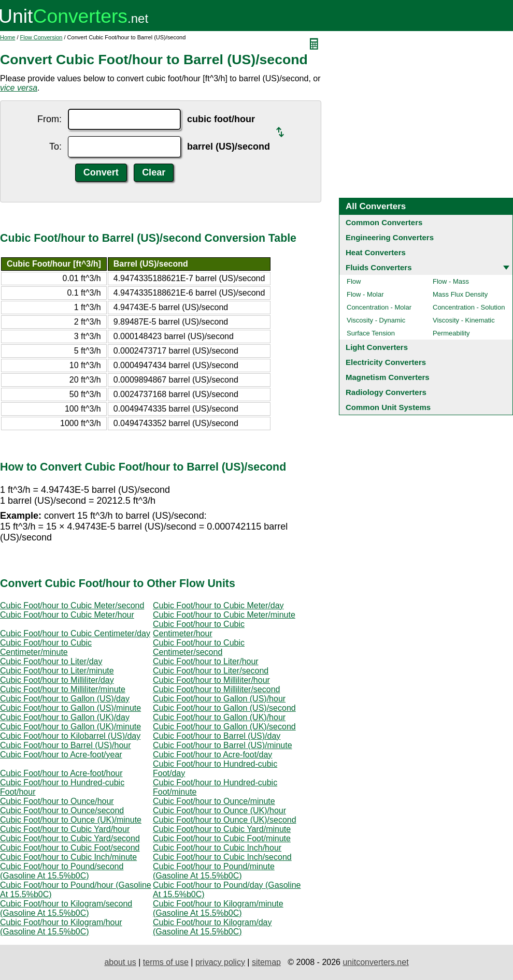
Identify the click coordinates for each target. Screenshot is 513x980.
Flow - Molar (365, 294)
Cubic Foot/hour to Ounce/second (62, 810)
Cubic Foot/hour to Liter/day (51, 661)
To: (55, 147)
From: (49, 119)
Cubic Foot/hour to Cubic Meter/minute (224, 615)
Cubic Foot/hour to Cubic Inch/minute (68, 857)
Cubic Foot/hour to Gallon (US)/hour (219, 699)
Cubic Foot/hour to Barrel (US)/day (217, 736)
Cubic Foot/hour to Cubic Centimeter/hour (199, 629)
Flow (354, 281)
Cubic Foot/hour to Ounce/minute (214, 801)
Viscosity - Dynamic (376, 320)
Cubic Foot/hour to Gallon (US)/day (65, 699)
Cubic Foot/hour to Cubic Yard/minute (222, 829)
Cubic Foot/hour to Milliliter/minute (63, 689)
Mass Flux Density (460, 294)
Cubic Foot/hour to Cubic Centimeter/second (199, 647)
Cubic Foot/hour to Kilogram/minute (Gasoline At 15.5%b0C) (218, 908)
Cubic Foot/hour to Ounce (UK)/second (225, 820)
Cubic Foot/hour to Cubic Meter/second (72, 605)
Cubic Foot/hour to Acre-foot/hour (61, 773)
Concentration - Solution (469, 307)
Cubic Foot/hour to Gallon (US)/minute (70, 708)
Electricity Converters (386, 362)
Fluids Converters (379, 267)
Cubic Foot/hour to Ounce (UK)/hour (219, 810)
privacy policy (220, 962)
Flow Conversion (41, 37)
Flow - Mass (451, 281)
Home (8, 37)
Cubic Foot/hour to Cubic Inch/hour (217, 848)
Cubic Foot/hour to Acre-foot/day (212, 755)
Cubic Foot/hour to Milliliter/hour (211, 680)
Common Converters (384, 222)
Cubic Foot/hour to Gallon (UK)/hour (219, 717)
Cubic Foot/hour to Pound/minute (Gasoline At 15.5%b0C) (214, 871)
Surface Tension (371, 333)
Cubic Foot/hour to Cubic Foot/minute (222, 838)
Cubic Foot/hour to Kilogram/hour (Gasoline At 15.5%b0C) (61, 927)
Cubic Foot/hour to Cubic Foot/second (70, 848)
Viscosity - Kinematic (464, 320)
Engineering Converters (390, 237)
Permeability (451, 333)
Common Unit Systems (388, 407)
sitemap (266, 962)
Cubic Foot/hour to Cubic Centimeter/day (75, 633)
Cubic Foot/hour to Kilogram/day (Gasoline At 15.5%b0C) (212, 927)
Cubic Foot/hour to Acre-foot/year (61, 755)
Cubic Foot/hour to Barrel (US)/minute (223, 745)
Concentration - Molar (379, 307)
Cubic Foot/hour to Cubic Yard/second (70, 838)
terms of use (166, 962)
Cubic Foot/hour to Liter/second (211, 671)
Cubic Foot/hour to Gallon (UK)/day (65, 717)
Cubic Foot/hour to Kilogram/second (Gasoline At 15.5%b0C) (66, 908)
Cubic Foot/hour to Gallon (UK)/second (224, 727)
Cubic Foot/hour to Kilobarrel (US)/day (70, 736)
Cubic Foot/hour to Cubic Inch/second (222, 857)
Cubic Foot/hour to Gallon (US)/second (224, 708)
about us (120, 962)
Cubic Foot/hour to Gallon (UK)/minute (70, 727)
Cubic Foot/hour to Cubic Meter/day (218, 605)
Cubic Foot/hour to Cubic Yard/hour (65, 829)
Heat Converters (376, 252)
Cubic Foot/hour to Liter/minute (57, 671)
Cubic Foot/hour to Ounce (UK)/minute (71, 820)
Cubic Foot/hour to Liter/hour (206, 661)
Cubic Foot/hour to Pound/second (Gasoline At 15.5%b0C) (62, 871)
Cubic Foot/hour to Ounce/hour (57, 801)
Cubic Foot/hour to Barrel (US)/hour (66, 745)
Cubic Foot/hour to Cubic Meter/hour (67, 615)
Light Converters (377, 347)
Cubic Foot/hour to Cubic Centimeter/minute (46, 647)
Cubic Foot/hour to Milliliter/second (216, 689)
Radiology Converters (386, 392)
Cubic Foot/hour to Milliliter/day (57, 680)
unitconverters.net (375, 962)
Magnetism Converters (388, 377)
